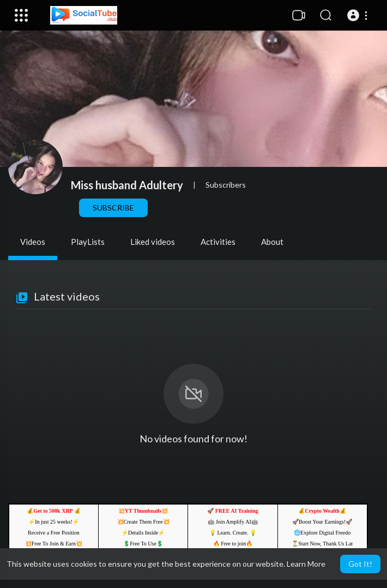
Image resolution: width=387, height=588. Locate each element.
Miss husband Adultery (127, 185)
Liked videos (153, 242)
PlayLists (88, 242)
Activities (218, 242)
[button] (359, 15)
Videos (33, 242)
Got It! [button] (360, 564)
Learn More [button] (306, 564)
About (272, 242)
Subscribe (113, 208)
